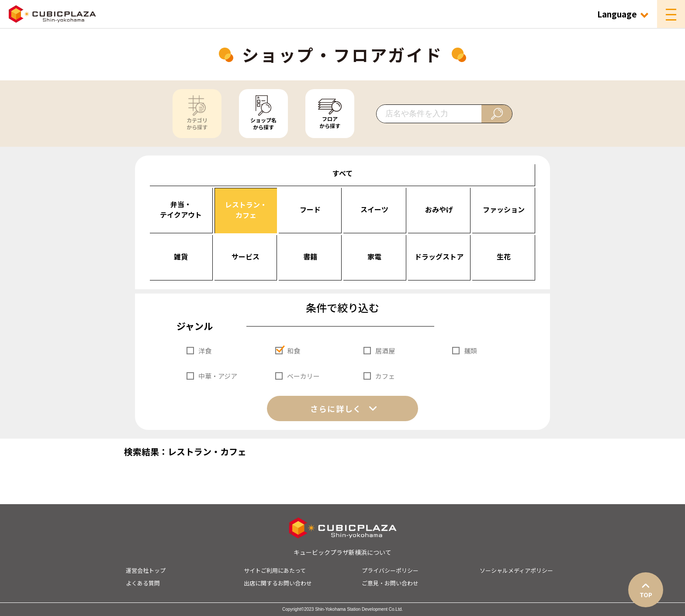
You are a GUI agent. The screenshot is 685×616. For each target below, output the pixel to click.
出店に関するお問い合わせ (278, 583)
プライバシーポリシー (390, 570)
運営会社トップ (146, 570)
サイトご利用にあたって (275, 570)
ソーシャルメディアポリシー (516, 570)
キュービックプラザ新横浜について (342, 552)
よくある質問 (143, 583)
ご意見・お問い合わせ (390, 583)
